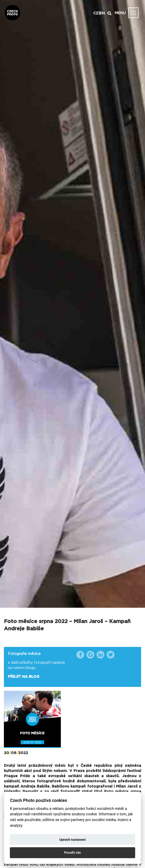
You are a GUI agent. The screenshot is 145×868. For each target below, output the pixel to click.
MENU (120, 13)
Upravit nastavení (72, 840)
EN (102, 13)
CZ (96, 13)
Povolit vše (72, 853)
